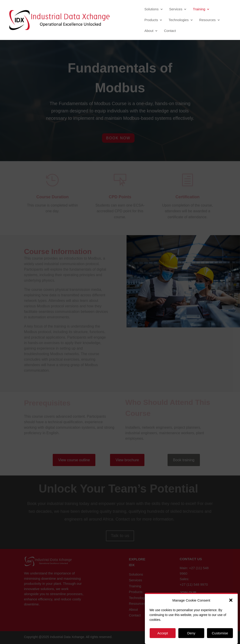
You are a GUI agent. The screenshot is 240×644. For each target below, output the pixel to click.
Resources (207, 20)
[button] (231, 600)
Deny (191, 633)
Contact (170, 31)
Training (199, 9)
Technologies (179, 20)
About (149, 31)
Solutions (152, 9)
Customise (220, 633)
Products (151, 20)
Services (176, 9)
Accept (163, 633)
